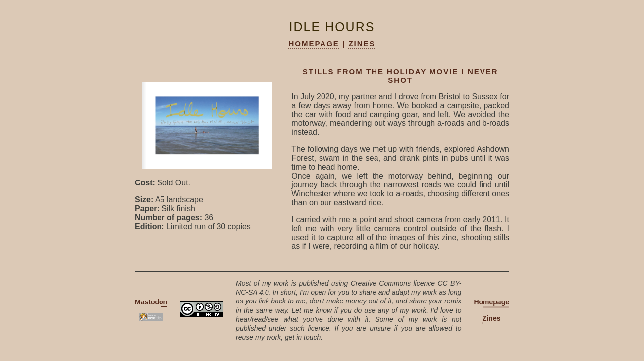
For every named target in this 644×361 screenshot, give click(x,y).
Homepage (314, 43)
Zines (362, 43)
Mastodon (151, 302)
